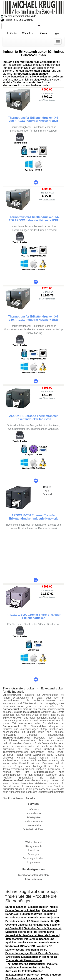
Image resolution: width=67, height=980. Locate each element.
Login (56, 33)
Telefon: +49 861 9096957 (17, 20)
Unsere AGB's (34, 825)
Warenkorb (28, 33)
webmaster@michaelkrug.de (20, 16)
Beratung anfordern (33, 858)
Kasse (43, 33)
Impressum (33, 862)
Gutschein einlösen (33, 829)
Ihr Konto (11, 33)
